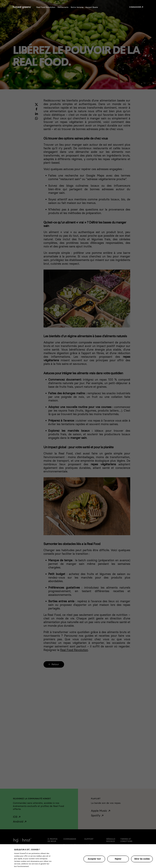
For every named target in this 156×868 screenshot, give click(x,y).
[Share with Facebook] (36, 109)
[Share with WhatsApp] (36, 118)
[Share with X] (36, 105)
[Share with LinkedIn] (36, 114)
